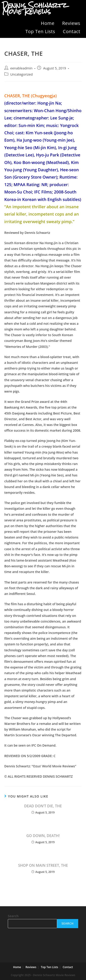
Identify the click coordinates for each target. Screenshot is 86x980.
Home (48, 23)
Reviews (71, 23)
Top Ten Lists (40, 31)
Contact (72, 31)
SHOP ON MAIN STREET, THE (43, 865)
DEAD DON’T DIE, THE (43, 806)
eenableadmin (21, 68)
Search (13, 916)
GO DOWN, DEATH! (43, 836)
